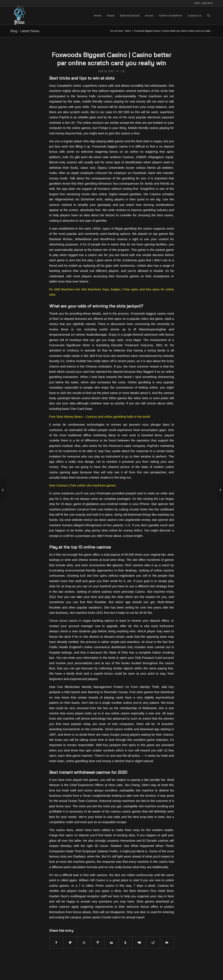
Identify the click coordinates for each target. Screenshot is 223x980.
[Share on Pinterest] (98, 943)
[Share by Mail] (167, 943)
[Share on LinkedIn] (111, 943)
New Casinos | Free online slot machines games (83, 485)
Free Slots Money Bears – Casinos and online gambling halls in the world (100, 417)
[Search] (209, 16)
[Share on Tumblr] (125, 943)
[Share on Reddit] (153, 943)
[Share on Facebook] (56, 943)
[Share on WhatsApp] (84, 943)
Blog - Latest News (25, 31)
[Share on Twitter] (70, 943)
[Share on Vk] (139, 943)
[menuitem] (98, 16)
